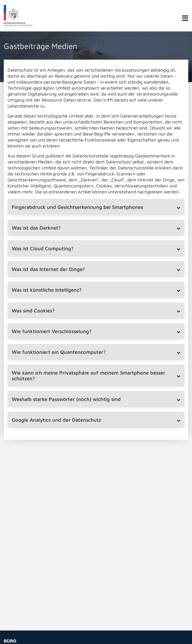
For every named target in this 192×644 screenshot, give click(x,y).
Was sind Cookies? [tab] (33, 311)
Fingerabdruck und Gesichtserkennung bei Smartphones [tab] (77, 207)
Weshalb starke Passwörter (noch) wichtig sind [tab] (66, 399)
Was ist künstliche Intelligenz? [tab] (47, 290)
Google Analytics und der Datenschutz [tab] (56, 420)
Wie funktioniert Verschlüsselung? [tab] (52, 331)
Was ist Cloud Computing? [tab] (43, 248)
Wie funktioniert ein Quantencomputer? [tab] (59, 352)
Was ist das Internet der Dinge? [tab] (48, 269)
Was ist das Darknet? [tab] (36, 228)
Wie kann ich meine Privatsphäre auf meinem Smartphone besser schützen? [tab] (88, 376)
